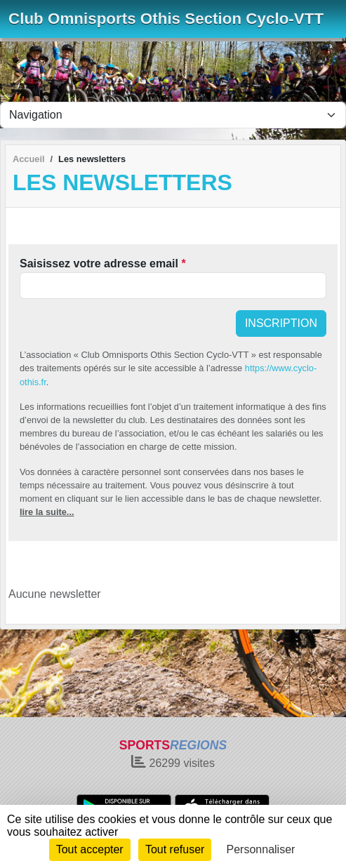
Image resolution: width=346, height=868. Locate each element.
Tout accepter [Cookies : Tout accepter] (90, 849)
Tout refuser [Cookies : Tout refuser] (175, 849)
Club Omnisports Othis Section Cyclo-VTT (166, 19)
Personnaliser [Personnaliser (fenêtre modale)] (261, 849)
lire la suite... (47, 512)
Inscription (281, 323)
